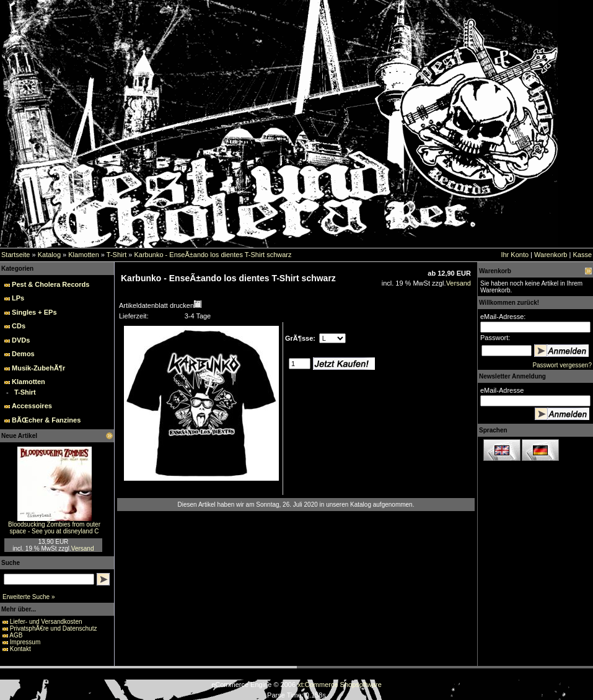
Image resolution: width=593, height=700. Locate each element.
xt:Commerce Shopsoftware (340, 685)
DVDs (21, 340)
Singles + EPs (34, 312)
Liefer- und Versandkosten (46, 622)
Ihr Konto (515, 255)
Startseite (15, 255)
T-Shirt (116, 255)
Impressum (25, 642)
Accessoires (32, 406)
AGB (16, 635)
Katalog (49, 255)
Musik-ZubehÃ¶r (38, 368)
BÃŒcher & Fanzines (46, 420)
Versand (83, 549)
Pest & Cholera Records (51, 284)
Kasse (582, 255)
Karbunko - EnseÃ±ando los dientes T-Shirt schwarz (213, 255)
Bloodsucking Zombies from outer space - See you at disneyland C (54, 528)
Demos (23, 354)
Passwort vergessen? (562, 365)
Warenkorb (551, 255)
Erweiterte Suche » (29, 597)
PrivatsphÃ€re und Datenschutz (54, 628)
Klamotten (84, 255)
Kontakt (20, 649)
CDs (19, 326)
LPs (18, 298)
